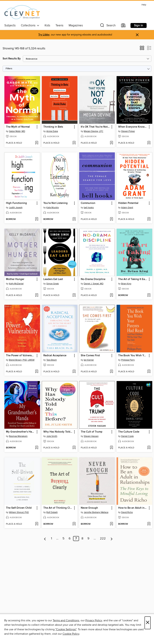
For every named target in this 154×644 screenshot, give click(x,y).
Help (144, 5)
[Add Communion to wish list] (111, 219)
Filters (9, 69)
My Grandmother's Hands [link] (21, 432)
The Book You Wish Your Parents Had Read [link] (133, 356)
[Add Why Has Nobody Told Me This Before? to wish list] (74, 448)
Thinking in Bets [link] (53, 127)
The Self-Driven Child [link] (19, 508)
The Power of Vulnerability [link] (21, 356)
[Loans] (123, 26)
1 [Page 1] (51, 539)
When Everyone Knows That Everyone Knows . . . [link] (133, 127)
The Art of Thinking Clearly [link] (58, 508)
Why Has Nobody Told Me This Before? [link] (58, 432)
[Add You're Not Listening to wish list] (74, 219)
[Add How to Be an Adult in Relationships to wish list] (149, 524)
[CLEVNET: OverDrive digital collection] (22, 12)
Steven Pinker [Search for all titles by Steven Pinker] (128, 131)
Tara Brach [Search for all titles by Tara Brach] (52, 360)
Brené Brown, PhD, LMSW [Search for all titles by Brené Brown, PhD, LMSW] (22, 360)
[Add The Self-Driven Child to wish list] (37, 524)
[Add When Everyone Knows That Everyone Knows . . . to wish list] (149, 143)
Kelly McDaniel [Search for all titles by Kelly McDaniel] (16, 284)
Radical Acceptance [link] (55, 356)
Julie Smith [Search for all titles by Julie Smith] (52, 436)
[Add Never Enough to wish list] (111, 524)
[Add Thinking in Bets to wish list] (74, 143)
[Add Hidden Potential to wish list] (149, 219)
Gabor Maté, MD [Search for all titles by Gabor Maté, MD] (17, 131)
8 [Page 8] (82, 539)
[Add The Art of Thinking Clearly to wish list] (74, 524)
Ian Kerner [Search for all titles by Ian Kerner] (89, 360)
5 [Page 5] (63, 539)
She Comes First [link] (90, 356)
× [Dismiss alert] (137, 35)
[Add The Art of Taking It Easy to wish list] (149, 295)
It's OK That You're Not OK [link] (95, 127)
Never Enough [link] (89, 508)
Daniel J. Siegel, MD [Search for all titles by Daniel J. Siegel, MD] (94, 284)
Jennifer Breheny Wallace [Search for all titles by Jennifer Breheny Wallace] (96, 512)
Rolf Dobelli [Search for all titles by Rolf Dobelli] (52, 512)
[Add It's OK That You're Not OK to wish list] (111, 143)
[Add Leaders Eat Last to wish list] (74, 295)
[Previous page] (45, 539)
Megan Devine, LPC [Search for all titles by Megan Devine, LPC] (94, 131)
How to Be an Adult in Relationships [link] (133, 508)
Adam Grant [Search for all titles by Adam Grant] (127, 208)
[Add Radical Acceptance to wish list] (74, 372)
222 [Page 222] (103, 539)
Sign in (139, 25)
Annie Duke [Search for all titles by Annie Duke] (52, 131)
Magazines (76, 25)
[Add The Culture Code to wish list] (149, 448)
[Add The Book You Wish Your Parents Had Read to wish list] (149, 372)
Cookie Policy (71, 634)
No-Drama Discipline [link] (93, 279)
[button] (107, 26)
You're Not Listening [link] (55, 203)
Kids (47, 25)
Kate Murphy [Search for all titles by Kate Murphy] (53, 208)
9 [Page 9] (88, 539)
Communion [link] (88, 203)
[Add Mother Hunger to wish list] (37, 295)
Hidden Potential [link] (128, 203)
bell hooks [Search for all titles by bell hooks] (89, 208)
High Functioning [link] (16, 203)
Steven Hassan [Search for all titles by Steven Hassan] (91, 436)
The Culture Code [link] (129, 432)
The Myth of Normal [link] (18, 127)
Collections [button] (30, 25)
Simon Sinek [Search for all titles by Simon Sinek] (53, 284)
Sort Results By (12, 59)
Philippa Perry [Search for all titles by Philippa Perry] (128, 360)
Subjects (10, 25)
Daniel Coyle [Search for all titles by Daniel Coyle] (127, 436)
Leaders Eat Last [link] (53, 279)
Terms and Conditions (66, 620)
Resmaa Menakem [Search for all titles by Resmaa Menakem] (18, 436)
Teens (59, 25)
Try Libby (44, 35)
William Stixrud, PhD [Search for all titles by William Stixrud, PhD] (19, 512)
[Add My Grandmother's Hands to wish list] (37, 448)
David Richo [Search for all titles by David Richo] (127, 512)
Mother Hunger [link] (15, 279)
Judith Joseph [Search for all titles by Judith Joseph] (16, 208)
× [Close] (148, 623)
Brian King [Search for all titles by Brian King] (126, 284)
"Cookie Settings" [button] (66, 629)
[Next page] (112, 539)
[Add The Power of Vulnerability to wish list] (37, 372)
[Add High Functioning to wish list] (37, 219)
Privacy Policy (94, 620)
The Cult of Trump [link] (92, 432)
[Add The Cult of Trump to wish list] (111, 448)
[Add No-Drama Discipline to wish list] (111, 295)
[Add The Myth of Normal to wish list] (37, 143)
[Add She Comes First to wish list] (111, 372)
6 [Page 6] (70, 539)
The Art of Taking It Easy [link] (133, 279)
